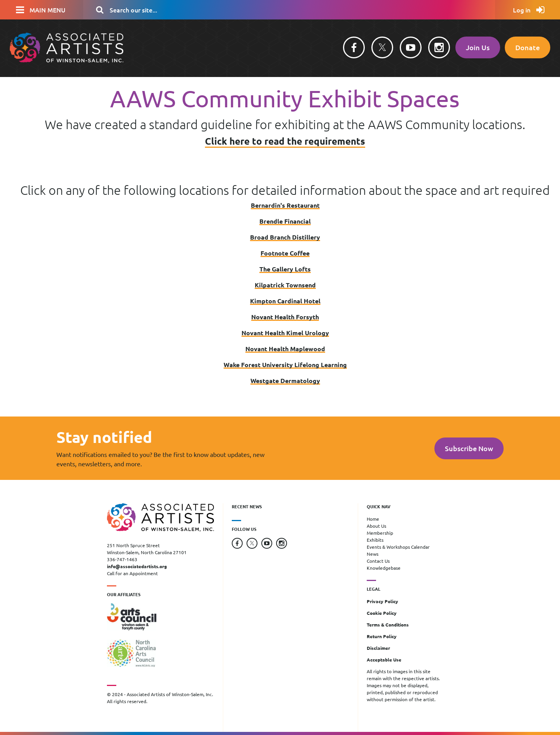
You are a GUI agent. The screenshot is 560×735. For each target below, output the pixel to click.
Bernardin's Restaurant (285, 205)
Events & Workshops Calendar (398, 547)
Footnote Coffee (285, 253)
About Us (376, 526)
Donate (528, 47)
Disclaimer (378, 648)
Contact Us (378, 561)
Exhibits (375, 540)
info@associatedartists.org (137, 566)
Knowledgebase (384, 568)
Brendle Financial (285, 221)
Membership (380, 533)
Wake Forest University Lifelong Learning (285, 365)
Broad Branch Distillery (285, 237)
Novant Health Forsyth (285, 317)
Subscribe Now (469, 448)
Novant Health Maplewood (285, 349)
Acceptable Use (384, 660)
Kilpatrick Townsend (285, 285)
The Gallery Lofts (285, 269)
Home (373, 519)
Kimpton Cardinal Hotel (285, 301)
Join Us (478, 47)
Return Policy (382, 636)
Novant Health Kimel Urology (285, 333)
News (373, 554)
